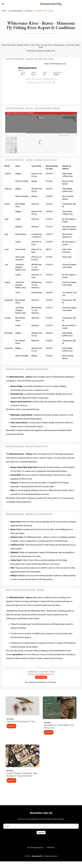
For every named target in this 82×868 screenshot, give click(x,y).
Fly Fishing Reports (16, 11)
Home (4, 11)
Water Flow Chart (9, 45)
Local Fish (70, 45)
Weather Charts (23, 45)
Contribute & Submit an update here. (41, 51)
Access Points (47, 45)
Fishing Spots (59, 45)
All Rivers (51, 848)
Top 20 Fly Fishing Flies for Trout (21, 721)
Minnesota (28, 11)
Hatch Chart (35, 45)
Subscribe (41, 832)
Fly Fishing (10, 719)
